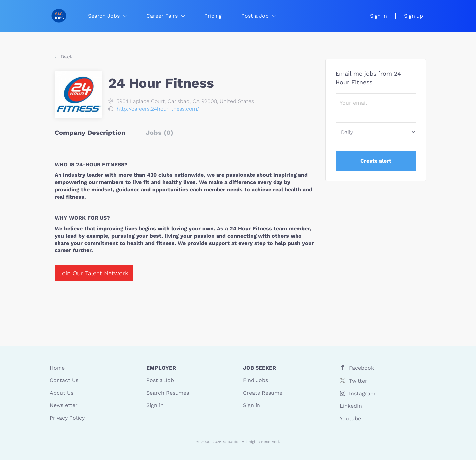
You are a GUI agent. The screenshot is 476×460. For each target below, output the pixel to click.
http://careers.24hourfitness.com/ (158, 109)
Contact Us (64, 380)
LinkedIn (351, 406)
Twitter (358, 381)
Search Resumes (168, 393)
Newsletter (64, 405)
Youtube (350, 419)
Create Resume (263, 393)
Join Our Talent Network (94, 273)
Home (57, 368)
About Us (61, 393)
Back (66, 57)
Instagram (362, 393)
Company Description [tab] (90, 133)
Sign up (414, 16)
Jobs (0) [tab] (159, 133)
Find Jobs (256, 380)
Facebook (361, 368)
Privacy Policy (67, 418)
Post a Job (160, 380)
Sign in (378, 16)
